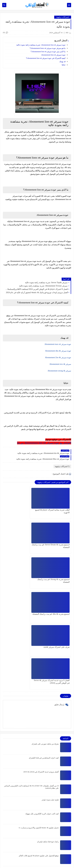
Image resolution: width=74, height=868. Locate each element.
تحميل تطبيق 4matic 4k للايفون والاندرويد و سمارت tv (39, 726)
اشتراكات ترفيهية (63, 17)
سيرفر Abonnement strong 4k (59, 371)
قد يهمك (62, 61)
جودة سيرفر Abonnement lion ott (53, 55)
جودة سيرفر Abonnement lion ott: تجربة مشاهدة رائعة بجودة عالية (41, 45)
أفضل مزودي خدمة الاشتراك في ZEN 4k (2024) (41, 671)
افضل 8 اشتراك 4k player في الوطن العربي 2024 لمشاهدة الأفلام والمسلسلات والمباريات (36, 289)
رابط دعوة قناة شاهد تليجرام (48, 740)
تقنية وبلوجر (64, 852)
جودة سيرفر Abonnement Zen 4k (58, 358)
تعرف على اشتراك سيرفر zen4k (57, 579)
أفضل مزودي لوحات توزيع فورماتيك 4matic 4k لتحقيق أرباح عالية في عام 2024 (37, 292)
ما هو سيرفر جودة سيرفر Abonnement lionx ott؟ (48, 48)
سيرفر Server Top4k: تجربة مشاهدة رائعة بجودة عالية (46, 283)
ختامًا (64, 65)
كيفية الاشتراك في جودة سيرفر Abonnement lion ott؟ (46, 58)
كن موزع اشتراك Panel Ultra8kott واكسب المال (50, 793)
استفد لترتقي (26, 862)
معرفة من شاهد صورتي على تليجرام (45, 643)
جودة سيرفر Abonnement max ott (58, 344)
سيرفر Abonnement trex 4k (60, 364)
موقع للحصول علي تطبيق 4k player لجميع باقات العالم (39, 754)
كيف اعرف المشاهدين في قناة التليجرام (44, 657)
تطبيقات (65, 847)
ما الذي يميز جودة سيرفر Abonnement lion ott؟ (48, 52)
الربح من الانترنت (62, 843)
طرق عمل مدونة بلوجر (50, 698)
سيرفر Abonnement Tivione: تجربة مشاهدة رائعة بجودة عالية (44, 286)
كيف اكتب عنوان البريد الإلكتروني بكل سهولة (42, 712)
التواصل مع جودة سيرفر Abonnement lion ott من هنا (44, 443)
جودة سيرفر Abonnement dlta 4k (58, 351)
